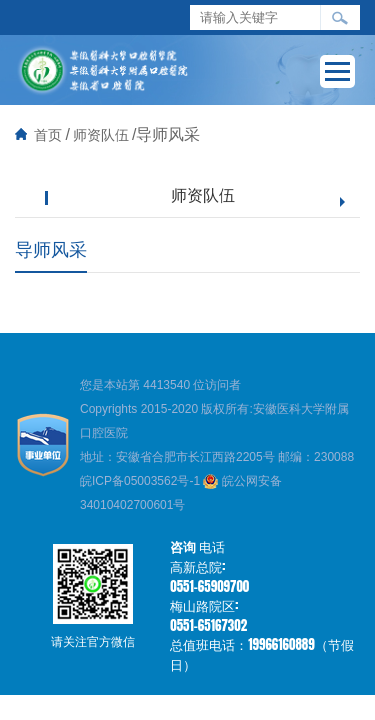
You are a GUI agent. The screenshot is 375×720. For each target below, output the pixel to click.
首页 (48, 135)
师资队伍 (101, 135)
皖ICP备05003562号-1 (141, 481)
